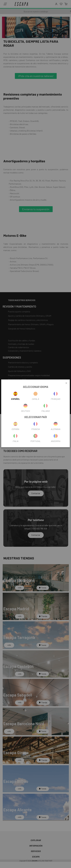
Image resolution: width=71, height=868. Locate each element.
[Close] (66, 383)
